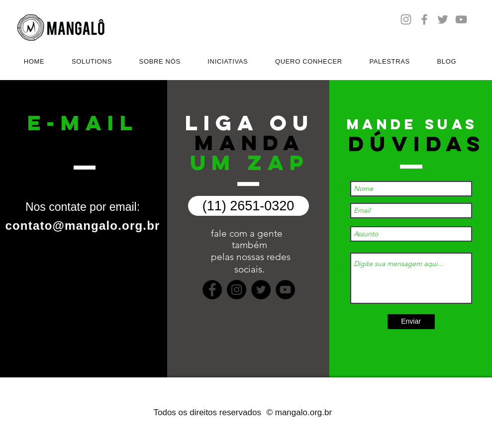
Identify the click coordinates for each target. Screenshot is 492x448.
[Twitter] (261, 290)
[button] (92, 61)
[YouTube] (285, 290)
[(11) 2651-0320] (248, 206)
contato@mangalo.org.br (82, 225)
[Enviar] (411, 322)
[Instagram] (237, 290)
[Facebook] (212, 290)
